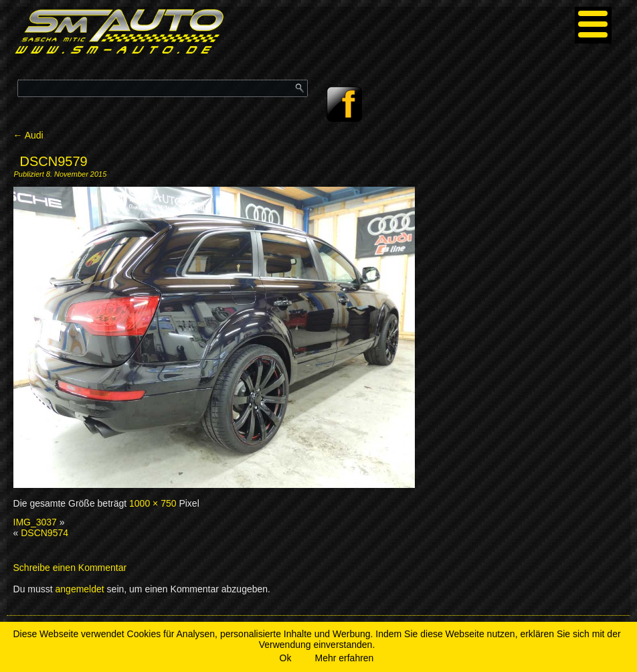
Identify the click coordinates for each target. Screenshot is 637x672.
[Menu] (593, 25)
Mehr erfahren (344, 658)
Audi (28, 135)
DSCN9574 (44, 533)
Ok (286, 658)
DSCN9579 (54, 161)
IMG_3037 (35, 522)
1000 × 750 (153, 503)
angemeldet (80, 589)
